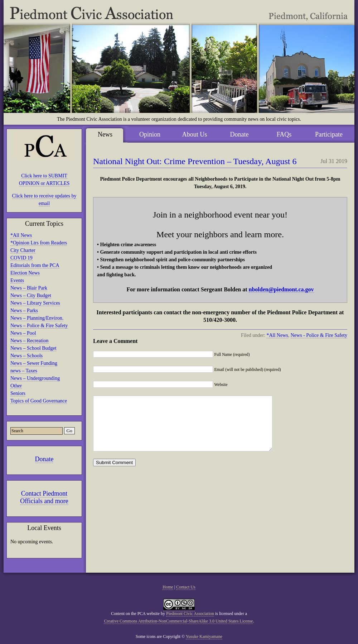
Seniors (18, 393)
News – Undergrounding (35, 378)
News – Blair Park (29, 288)
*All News (21, 235)
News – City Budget (31, 295)
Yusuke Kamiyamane (204, 636)
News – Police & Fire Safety (39, 326)
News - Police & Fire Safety (319, 335)
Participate (329, 134)
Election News (25, 273)
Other (16, 386)
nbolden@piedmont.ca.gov (281, 289)
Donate (44, 459)
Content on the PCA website (135, 614)
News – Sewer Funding (34, 363)
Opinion (150, 134)
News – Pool (23, 333)
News (105, 134)
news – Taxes (24, 371)
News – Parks (24, 311)
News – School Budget (33, 348)
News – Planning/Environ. (37, 318)
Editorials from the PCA (35, 265)
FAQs (284, 134)
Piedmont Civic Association (190, 614)
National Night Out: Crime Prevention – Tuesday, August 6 (195, 161)
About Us (195, 134)
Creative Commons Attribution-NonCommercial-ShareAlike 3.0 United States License (178, 621)
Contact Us (186, 587)
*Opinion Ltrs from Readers (39, 243)
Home (168, 587)
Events (17, 280)
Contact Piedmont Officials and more (44, 497)
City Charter (23, 250)
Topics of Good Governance (39, 401)
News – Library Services (35, 303)
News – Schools (26, 356)
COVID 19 (21, 258)
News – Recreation (30, 341)
